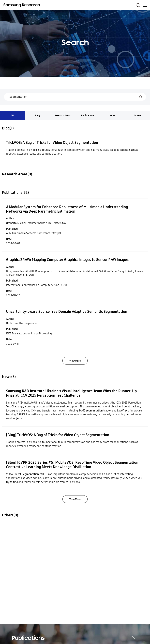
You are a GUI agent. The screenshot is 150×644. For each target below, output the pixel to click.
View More (75, 361)
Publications (88, 116)
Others (138, 116)
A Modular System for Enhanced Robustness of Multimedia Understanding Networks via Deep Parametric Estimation (67, 209)
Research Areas (62, 116)
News (112, 116)
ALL (13, 116)
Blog (37, 116)
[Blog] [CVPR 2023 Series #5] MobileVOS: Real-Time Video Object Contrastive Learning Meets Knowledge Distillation (72, 465)
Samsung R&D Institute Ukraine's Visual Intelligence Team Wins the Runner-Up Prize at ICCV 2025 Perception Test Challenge (71, 393)
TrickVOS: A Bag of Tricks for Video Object (52, 143)
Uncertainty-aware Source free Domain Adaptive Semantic (67, 312)
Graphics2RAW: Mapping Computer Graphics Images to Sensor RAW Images (67, 260)
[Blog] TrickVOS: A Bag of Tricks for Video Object (58, 435)
